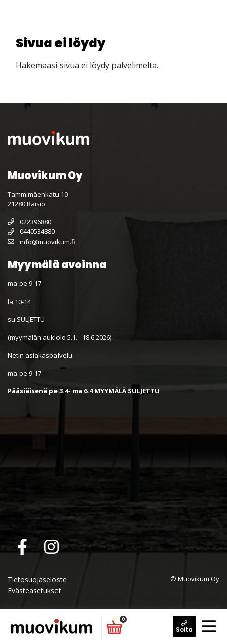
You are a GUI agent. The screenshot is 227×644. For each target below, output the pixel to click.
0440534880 (31, 231)
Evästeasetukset (34, 590)
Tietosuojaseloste (37, 580)
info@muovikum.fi (41, 242)
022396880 (30, 222)
